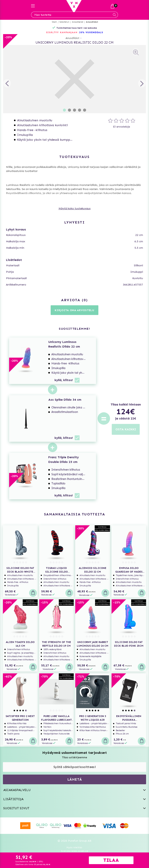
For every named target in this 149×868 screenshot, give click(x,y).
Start (54, 22)
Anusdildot (92, 22)
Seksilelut (64, 22)
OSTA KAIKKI (126, 429)
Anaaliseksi (78, 22)
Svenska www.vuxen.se (74, 851)
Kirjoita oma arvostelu (74, 310)
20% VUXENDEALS (91, 32)
